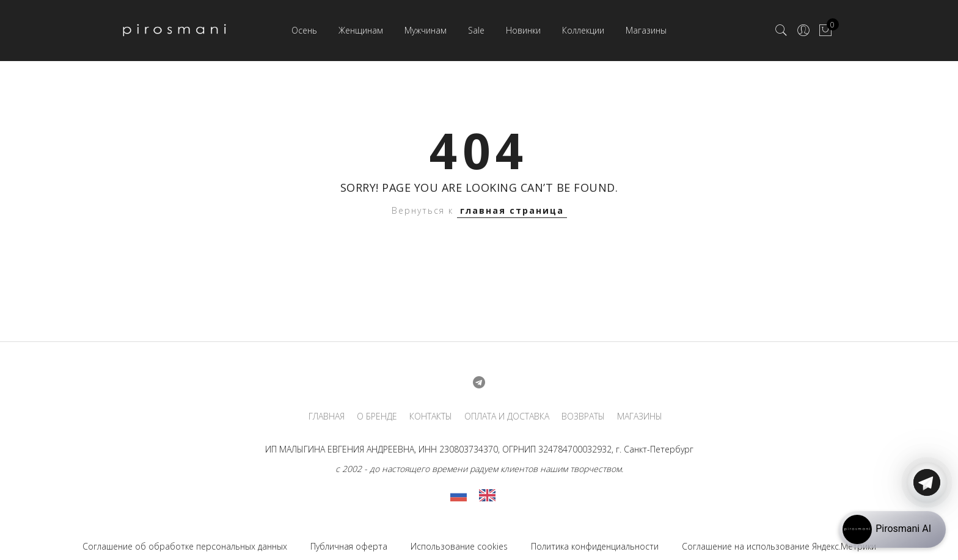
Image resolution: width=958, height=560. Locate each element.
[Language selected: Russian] (479, 495)
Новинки (523, 30)
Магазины (646, 30)
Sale (476, 30)
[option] (490, 495)
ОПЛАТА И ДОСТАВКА (507, 416)
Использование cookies (459, 546)
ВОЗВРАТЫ (583, 416)
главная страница (512, 210)
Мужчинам (426, 30)
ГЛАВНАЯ (327, 416)
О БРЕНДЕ (377, 416)
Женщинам (361, 30)
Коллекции (583, 30)
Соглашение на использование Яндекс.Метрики (779, 546)
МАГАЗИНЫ (640, 416)
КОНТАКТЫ (431, 416)
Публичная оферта (349, 546)
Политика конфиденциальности (595, 546)
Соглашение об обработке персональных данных (185, 546)
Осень (304, 30)
